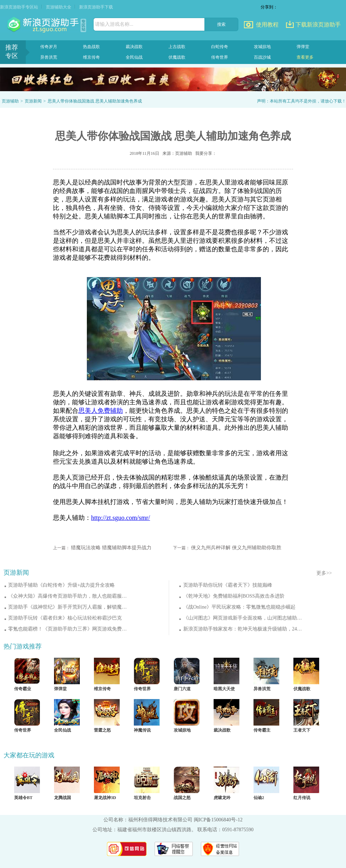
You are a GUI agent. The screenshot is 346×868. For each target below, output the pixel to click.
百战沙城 (262, 57)
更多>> (324, 573)
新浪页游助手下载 (96, 7)
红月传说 (302, 798)
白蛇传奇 (220, 47)
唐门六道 (182, 689)
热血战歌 (91, 47)
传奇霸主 (262, 730)
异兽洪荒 (49, 57)
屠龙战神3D (105, 798)
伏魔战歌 (177, 57)
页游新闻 (33, 101)
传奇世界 (220, 57)
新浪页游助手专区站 (19, 7)
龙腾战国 (62, 798)
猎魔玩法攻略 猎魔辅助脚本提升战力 (111, 548)
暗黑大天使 (224, 689)
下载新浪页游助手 (318, 25)
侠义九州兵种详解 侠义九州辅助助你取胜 (236, 548)
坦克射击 (142, 798)
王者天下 (302, 730)
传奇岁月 (49, 47)
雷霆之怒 (102, 730)
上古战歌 (177, 47)
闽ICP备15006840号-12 (218, 820)
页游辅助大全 (59, 7)
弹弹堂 (303, 47)
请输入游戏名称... (114, 24)
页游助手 (44, 25)
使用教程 (267, 25)
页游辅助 (10, 101)
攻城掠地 (262, 47)
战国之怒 (182, 798)
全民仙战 (134, 57)
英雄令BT (23, 798)
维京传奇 (91, 57)
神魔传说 (142, 730)
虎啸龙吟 (222, 798)
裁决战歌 (134, 47)
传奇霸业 (23, 689)
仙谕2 (259, 798)
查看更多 (305, 57)
